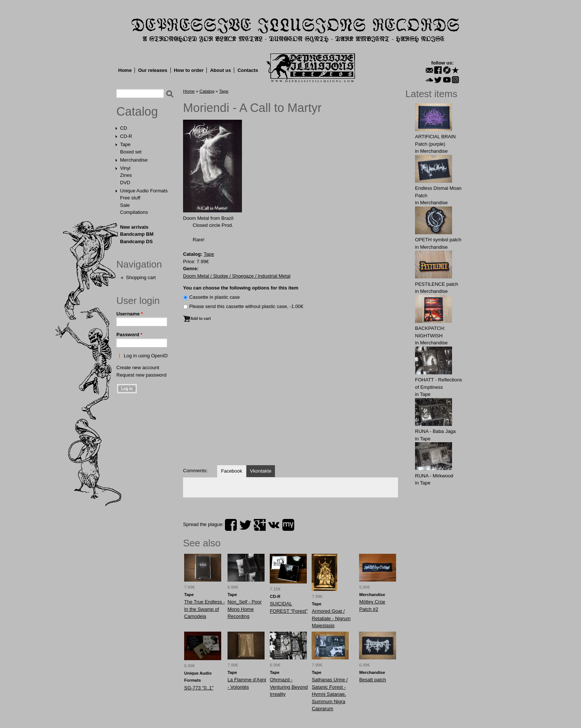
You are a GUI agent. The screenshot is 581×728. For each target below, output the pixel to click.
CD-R (126, 136)
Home (125, 70)
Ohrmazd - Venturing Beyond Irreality (289, 687)
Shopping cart (141, 277)
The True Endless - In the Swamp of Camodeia (205, 609)
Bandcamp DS (136, 241)
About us (220, 70)
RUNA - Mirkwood (434, 476)
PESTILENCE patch (436, 284)
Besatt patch (372, 680)
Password (129, 335)
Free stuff (130, 198)
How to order (189, 70)
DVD (125, 183)
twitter (245, 525)
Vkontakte (261, 471)
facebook (231, 525)
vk (274, 525)
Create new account (138, 368)
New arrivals (134, 227)
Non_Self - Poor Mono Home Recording (245, 609)
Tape (125, 144)
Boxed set (131, 152)
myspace (288, 525)
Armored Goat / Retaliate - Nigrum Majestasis (331, 618)
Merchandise (134, 160)
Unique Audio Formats (144, 191)
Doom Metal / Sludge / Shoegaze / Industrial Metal (237, 276)
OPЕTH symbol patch (438, 240)
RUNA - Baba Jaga (435, 431)
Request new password (141, 375)
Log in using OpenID (146, 356)
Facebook (231, 471)
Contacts (248, 70)
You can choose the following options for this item (241, 288)
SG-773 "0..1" (199, 688)
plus (260, 525)
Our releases (153, 70)
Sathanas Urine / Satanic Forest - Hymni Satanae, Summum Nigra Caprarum (330, 694)
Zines (126, 175)
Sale (125, 205)
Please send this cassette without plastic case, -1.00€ (246, 306)
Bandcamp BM (137, 234)
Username (130, 314)
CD (124, 128)
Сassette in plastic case (215, 297)
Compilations (134, 212)
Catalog (137, 112)
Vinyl (125, 168)
